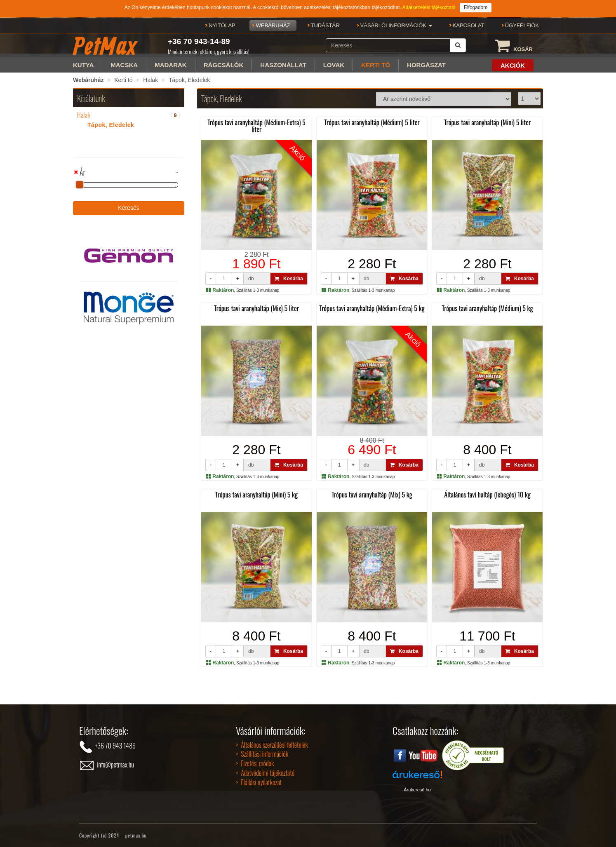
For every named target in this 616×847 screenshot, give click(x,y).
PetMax (105, 46)
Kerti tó (123, 80)
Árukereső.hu (417, 790)
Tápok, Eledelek (189, 80)
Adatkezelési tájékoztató (429, 7)
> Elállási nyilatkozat (259, 782)
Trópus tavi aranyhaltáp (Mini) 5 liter (487, 122)
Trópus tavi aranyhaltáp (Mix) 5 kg (372, 495)
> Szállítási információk (262, 754)
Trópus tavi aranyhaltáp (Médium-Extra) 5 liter (256, 126)
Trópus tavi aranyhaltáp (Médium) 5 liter (372, 122)
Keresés (128, 208)
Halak (150, 80)
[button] (396, 26)
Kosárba (289, 279)
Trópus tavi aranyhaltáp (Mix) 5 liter (256, 308)
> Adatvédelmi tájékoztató (265, 773)
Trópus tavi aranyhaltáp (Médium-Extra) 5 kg (372, 308)
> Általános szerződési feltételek (272, 745)
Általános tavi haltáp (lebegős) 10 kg (487, 495)
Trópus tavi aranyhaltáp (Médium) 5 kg (487, 308)
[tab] (129, 115)
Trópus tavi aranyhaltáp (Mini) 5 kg (256, 495)
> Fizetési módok (255, 763)
